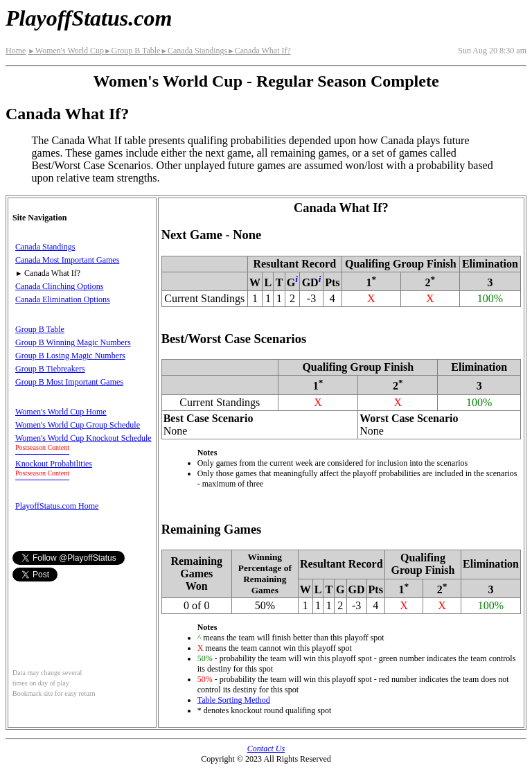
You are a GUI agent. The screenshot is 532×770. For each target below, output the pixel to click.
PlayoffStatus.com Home (57, 506)
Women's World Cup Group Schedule (78, 425)
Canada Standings (194, 51)
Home (16, 51)
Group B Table (132, 51)
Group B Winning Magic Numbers (73, 342)
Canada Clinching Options (59, 286)
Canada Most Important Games (67, 260)
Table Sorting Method (234, 700)
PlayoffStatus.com (89, 18)
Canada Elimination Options (63, 299)
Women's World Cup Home (61, 412)
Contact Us (266, 749)
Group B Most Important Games (69, 382)
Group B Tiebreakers (50, 369)
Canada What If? (259, 51)
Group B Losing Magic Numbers (70, 356)
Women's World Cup (66, 51)
